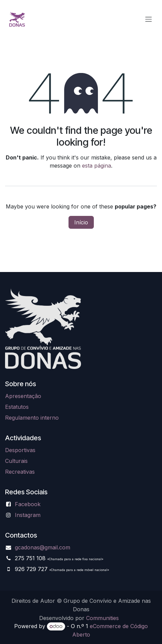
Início (81, 222)
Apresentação (23, 396)
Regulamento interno (32, 418)
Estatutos (17, 407)
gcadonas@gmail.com (43, 547)
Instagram (28, 515)
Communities (102, 618)
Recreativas (20, 472)
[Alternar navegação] (148, 19)
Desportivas (20, 450)
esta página (97, 166)
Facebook (28, 504)
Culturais (16, 461)
